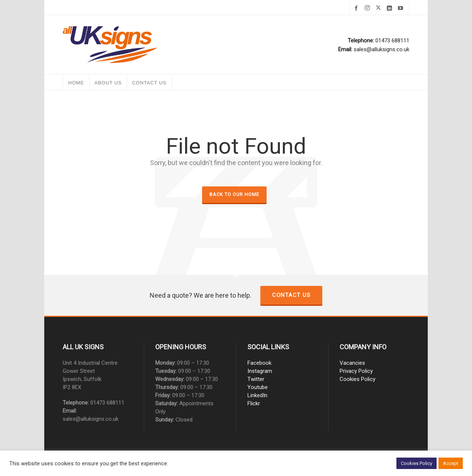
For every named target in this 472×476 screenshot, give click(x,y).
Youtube (258, 387)
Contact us (291, 295)
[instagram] (368, 8)
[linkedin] (391, 8)
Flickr (254, 403)
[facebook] (357, 8)
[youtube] (402, 8)
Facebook (259, 363)
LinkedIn (257, 395)
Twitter (256, 379)
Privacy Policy (356, 371)
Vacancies (352, 363)
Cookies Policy (358, 379)
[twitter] (379, 8)
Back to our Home (234, 194)
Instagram (260, 371)
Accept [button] (451, 463)
